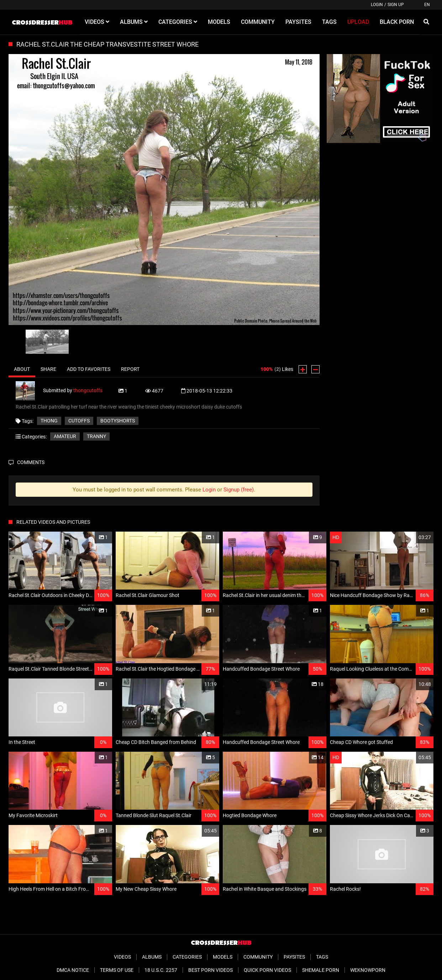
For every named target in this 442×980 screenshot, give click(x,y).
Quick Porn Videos (267, 970)
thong (49, 421)
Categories (187, 957)
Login (377, 5)
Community (258, 957)
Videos (122, 957)
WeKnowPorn (368, 970)
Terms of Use (117, 970)
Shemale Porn (321, 970)
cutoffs (79, 421)
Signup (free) (239, 490)
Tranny (96, 436)
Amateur (65, 436)
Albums (152, 957)
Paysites (294, 957)
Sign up (396, 5)
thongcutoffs (88, 390)
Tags (322, 957)
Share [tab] (48, 369)
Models (223, 957)
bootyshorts (118, 421)
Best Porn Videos (211, 970)
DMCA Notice (73, 970)
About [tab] (22, 369)
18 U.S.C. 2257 (161, 970)
